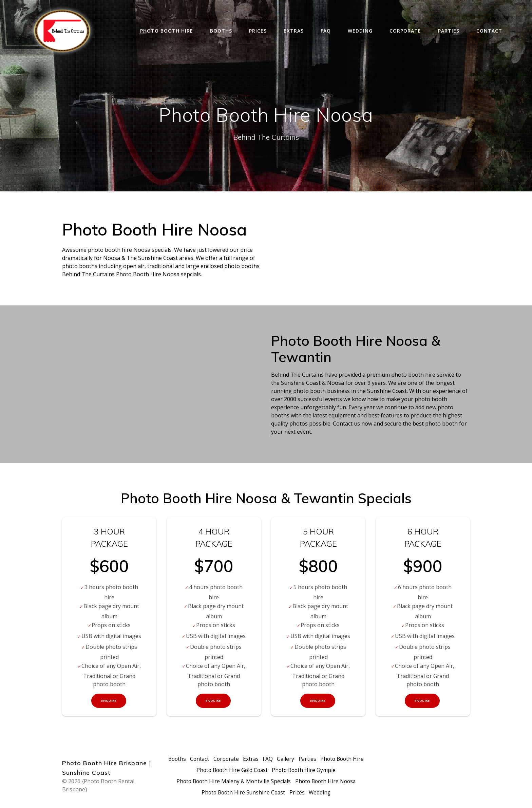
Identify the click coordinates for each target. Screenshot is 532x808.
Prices (258, 31)
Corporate (405, 31)
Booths (221, 31)
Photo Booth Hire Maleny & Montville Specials (232, 782)
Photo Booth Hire (167, 31)
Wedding (360, 31)
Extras (294, 31)
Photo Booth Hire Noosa (327, 782)
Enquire (109, 701)
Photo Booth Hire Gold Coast (256, 771)
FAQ (326, 31)
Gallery (311, 760)
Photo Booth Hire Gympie (330, 771)
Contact (489, 31)
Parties (449, 31)
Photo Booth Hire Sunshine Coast (243, 793)
